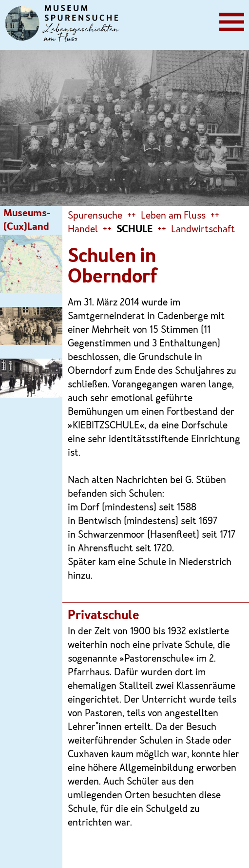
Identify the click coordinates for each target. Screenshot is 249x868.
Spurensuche (95, 216)
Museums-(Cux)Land (27, 221)
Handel (83, 230)
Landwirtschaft (203, 230)
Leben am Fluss (173, 216)
